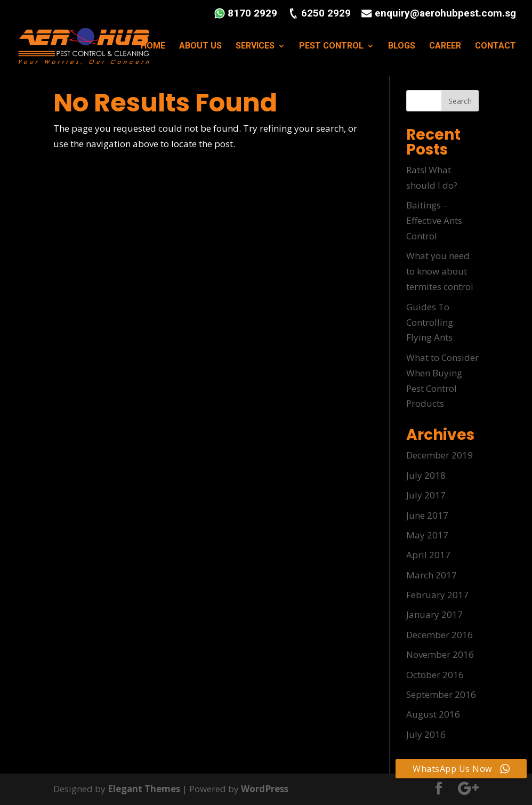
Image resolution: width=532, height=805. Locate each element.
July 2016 (426, 734)
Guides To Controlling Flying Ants (430, 322)
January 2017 (434, 614)
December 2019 (440, 455)
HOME (153, 47)
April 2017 (428, 555)
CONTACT (495, 47)
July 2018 (426, 475)
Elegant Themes (144, 789)
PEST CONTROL (331, 47)
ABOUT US (200, 47)
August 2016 (433, 714)
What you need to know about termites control (440, 271)
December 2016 (440, 635)
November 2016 (440, 654)
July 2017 (426, 495)
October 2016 (435, 675)
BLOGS (402, 47)
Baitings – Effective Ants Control (434, 220)
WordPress (265, 789)
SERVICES (255, 47)
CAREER (445, 47)
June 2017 (427, 515)
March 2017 (432, 575)
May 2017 (427, 535)
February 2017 (437, 595)
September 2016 (441, 694)
